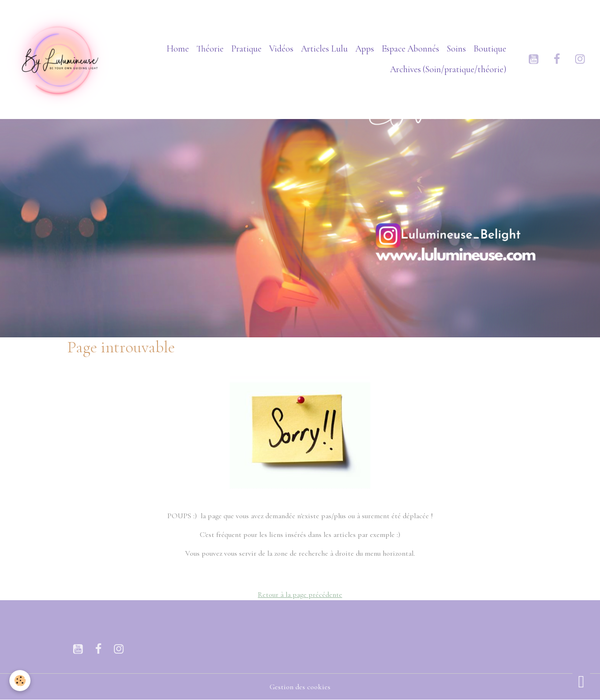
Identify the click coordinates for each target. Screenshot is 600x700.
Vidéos (281, 49)
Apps (365, 49)
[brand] (59, 59)
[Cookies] (20, 681)
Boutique (490, 49)
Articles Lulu (324, 49)
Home (178, 49)
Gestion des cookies (300, 687)
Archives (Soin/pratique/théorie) (448, 69)
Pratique (246, 49)
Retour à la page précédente (300, 595)
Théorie (210, 49)
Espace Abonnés (410, 49)
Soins (456, 49)
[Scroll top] (581, 681)
